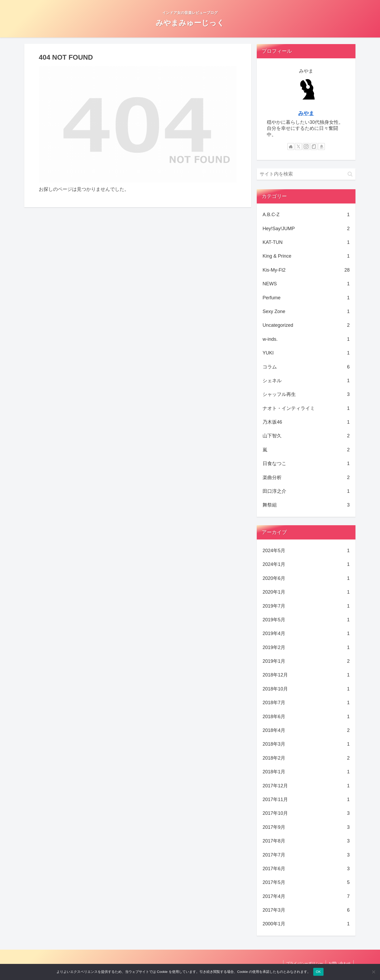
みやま (306, 113)
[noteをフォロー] (314, 146)
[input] (306, 174)
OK (318, 972)
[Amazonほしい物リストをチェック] (321, 146)
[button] (350, 174)
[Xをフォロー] (298, 146)
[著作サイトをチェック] (291, 146)
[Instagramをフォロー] (306, 146)
